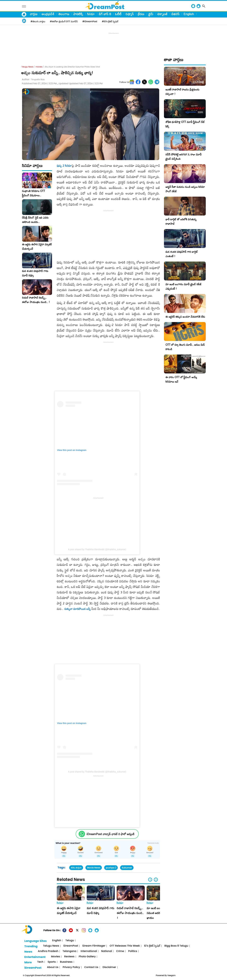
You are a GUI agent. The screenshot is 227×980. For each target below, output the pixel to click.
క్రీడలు (141, 14)
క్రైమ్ (151, 14)
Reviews (69, 957)
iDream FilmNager (94, 946)
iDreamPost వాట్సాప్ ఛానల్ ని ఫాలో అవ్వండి (110, 834)
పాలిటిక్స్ (78, 14)
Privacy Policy (71, 967)
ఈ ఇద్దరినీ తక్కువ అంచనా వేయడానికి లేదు (185, 317)
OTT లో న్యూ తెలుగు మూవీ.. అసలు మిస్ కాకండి (185, 347)
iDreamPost (71, 946)
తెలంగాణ (64, 14)
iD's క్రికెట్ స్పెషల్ (152, 946)
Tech (40, 962)
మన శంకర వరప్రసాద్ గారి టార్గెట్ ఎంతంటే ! (182, 254)
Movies (55, 957)
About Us (53, 967)
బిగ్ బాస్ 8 (105, 14)
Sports (52, 962)
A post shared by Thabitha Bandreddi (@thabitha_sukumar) (97, 549)
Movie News (94, 868)
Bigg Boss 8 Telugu (176, 946)
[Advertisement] (113, 42)
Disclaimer (109, 967)
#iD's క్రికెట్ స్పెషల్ (110, 21)
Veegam (172, 975)
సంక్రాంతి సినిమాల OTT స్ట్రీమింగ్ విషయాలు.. (34, 193)
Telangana (69, 951)
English (189, 14)
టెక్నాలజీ (162, 14)
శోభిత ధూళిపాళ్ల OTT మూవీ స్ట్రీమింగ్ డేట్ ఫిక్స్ (185, 124)
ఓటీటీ (118, 14)
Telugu (70, 941)
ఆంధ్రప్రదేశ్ (48, 14)
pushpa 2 (111, 868)
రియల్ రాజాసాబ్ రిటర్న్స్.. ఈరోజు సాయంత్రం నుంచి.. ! (36, 300)
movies (39, 67)
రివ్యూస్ (130, 14)
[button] (156, 880)
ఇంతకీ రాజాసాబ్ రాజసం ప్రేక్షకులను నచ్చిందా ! (182, 92)
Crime (120, 951)
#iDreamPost (90, 21)
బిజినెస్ (175, 14)
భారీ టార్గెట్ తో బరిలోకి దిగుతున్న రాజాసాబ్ (181, 221)
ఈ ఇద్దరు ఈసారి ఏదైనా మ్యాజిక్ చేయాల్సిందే (37, 247)
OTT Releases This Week (125, 946)
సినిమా (91, 14)
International (89, 951)
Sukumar (127, 868)
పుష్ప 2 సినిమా (64, 166)
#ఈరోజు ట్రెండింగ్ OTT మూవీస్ (64, 21)
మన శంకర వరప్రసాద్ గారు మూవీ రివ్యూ (35, 273)
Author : (33, 79)
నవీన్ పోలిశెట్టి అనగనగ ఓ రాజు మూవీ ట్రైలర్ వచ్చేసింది (184, 157)
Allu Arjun (76, 868)
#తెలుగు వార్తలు (38, 21)
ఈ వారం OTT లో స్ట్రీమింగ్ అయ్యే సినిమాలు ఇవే (181, 379)
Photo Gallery (87, 957)
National (107, 951)
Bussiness (66, 962)
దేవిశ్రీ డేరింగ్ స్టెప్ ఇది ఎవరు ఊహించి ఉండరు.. (35, 220)
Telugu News (27, 67)
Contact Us (91, 967)
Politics (133, 951)
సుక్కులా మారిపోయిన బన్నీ (77, 609)
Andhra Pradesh (48, 951)
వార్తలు (34, 14)
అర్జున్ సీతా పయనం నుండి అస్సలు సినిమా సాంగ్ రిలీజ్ (185, 189)
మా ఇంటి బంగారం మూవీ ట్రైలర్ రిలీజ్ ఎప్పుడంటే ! (184, 286)
